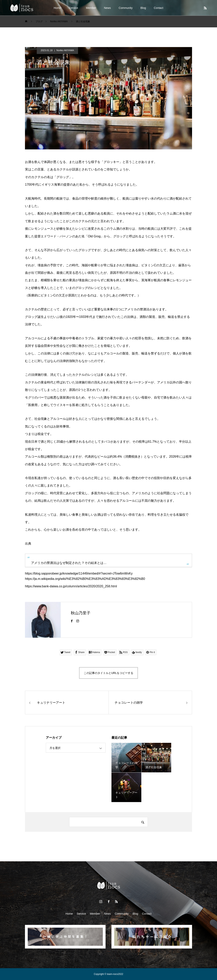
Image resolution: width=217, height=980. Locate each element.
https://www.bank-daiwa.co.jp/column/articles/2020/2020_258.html (71, 586)
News (107, 8)
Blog (143, 8)
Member (91, 8)
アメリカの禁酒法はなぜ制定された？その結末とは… (69, 563)
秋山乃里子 (81, 613)
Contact (159, 8)
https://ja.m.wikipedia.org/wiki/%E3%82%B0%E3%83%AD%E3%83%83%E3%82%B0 (85, 579)
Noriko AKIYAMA (65, 50)
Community (126, 8)
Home (57, 8)
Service (74, 8)
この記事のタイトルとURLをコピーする (108, 673)
